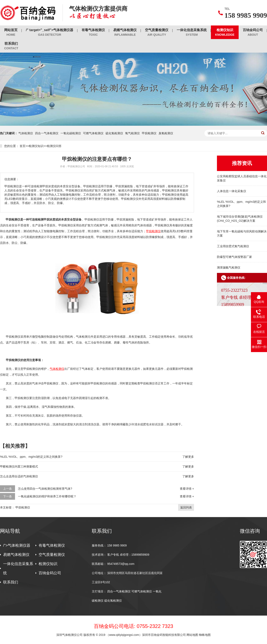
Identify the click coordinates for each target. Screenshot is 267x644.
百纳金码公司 (253, 32)
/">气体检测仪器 (17, 545)
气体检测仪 (26, 133)
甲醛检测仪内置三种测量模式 (19, 467)
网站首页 (11, 32)
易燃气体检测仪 (125, 32)
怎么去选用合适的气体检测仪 (19, 476)
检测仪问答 (54, 146)
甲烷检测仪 (149, 133)
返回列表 (186, 507)
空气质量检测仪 (157, 32)
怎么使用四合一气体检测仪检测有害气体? (45, 489)
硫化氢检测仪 (114, 133)
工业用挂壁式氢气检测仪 (233, 246)
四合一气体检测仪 (47, 133)
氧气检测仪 (132, 133)
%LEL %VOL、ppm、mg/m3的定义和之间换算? (31, 457)
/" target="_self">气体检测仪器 (50, 32)
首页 (23, 146)
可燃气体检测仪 (93, 133)
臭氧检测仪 (166, 133)
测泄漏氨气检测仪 (229, 267)
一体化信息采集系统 (192, 32)
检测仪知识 (225, 32)
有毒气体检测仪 (93, 32)
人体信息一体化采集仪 (232, 191)
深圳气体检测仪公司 (70, 635)
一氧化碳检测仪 (71, 133)
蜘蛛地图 (205, 635)
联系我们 (11, 46)
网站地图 (192, 635)
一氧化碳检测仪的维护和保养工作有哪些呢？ (47, 496)
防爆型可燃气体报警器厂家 (234, 257)
